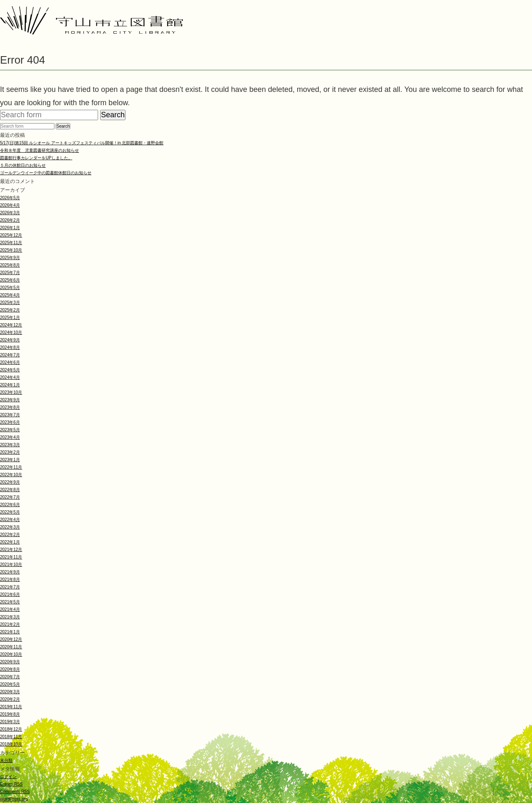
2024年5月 (10, 370)
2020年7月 (10, 677)
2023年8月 (10, 407)
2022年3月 (10, 527)
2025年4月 (10, 295)
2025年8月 (10, 265)
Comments (15, 792)
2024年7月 (10, 355)
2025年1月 (10, 317)
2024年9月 (10, 340)
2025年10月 (11, 250)
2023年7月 (10, 415)
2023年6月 (10, 422)
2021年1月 (10, 632)
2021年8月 (10, 579)
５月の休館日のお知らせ (23, 165)
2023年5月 (10, 430)
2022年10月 (11, 475)
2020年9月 (10, 662)
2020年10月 (11, 654)
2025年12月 (11, 235)
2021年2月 (10, 624)
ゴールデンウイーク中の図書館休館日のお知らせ (46, 173)
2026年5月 (10, 198)
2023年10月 (11, 392)
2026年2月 (10, 220)
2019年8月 (10, 714)
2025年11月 (11, 243)
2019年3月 (10, 722)
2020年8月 (10, 669)
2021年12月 (11, 550)
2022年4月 (10, 520)
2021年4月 (10, 609)
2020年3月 (10, 692)
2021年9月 (10, 572)
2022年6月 (10, 505)
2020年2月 (10, 699)
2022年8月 (10, 490)
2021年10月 (11, 565)
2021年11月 (11, 557)
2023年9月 (10, 400)
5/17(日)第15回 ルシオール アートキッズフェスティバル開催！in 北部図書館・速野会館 (82, 143)
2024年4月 (10, 377)
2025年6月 (10, 280)
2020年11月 (11, 647)
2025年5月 (10, 288)
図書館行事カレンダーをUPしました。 (36, 158)
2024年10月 (11, 332)
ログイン (8, 777)
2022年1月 (10, 542)
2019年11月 (11, 707)
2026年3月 (10, 213)
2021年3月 (10, 617)
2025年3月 (10, 303)
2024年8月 (10, 347)
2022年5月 (10, 512)
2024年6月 (10, 362)
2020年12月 (11, 639)
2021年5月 (10, 602)
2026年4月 (10, 205)
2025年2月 (10, 310)
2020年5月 (10, 684)
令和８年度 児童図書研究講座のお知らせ (39, 150)
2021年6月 (10, 594)
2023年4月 (10, 437)
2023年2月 (10, 452)
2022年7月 (10, 497)
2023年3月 (10, 445)
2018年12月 (11, 729)
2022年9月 (10, 482)
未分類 (6, 760)
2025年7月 (10, 273)
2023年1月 (10, 460)
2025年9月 (10, 258)
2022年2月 (10, 535)
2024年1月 (10, 385)
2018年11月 (11, 737)
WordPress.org (14, 799)
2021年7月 (10, 587)
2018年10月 (11, 744)
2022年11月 (11, 467)
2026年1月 (10, 228)
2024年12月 (11, 325)
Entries (11, 784)
